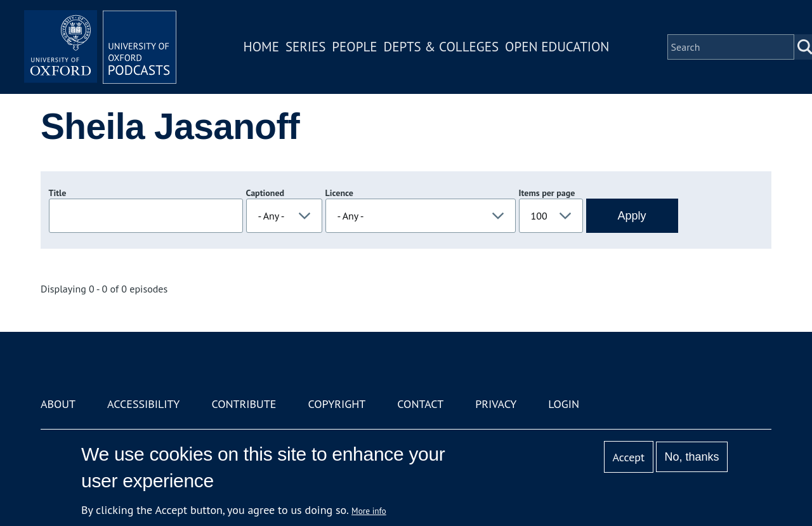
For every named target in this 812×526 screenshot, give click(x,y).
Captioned (265, 193)
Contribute (244, 404)
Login (564, 404)
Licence (339, 193)
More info (369, 511)
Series (305, 47)
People (354, 47)
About (58, 404)
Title (58, 193)
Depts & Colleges (442, 47)
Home (261, 47)
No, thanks (691, 457)
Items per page (547, 193)
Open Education (557, 47)
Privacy (496, 404)
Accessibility (143, 404)
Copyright (337, 404)
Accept (628, 457)
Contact (420, 404)
